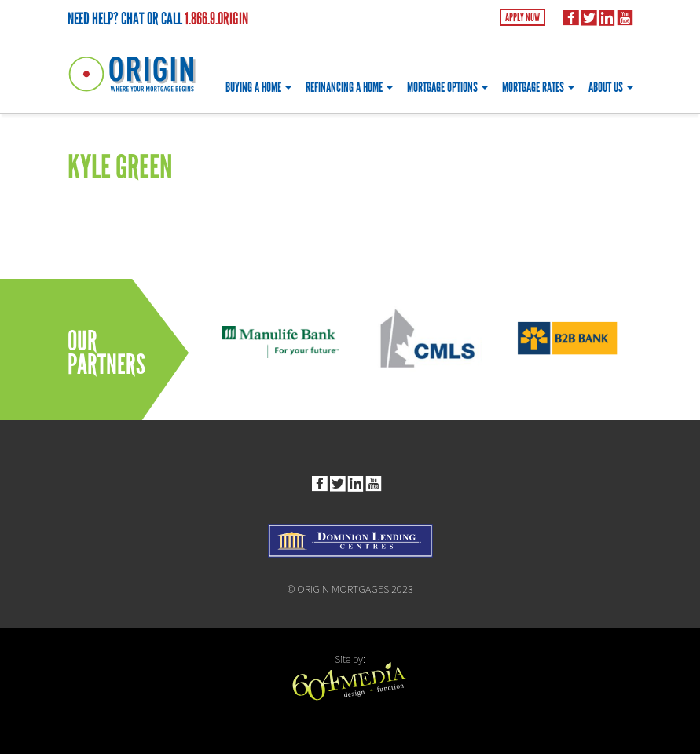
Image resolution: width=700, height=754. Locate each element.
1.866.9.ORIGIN (216, 19)
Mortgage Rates (538, 88)
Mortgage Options (447, 88)
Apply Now (522, 18)
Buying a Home (258, 88)
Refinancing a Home (349, 88)
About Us (611, 88)
